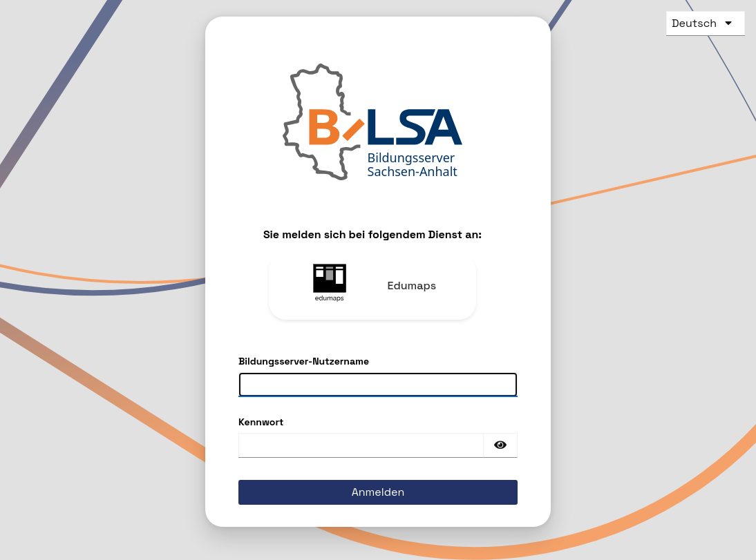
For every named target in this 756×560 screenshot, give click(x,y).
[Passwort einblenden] (500, 445)
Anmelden (378, 492)
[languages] (700, 23)
